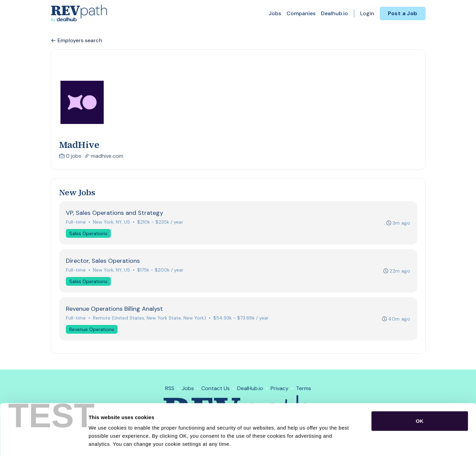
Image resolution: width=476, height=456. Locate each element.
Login (367, 13)
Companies (301, 13)
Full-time (76, 222)
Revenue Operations (92, 330)
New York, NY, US (112, 222)
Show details (355, 443)
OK (420, 392)
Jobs (275, 13)
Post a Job (403, 13)
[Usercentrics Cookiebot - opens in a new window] (44, 443)
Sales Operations (89, 233)
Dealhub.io (334, 13)
